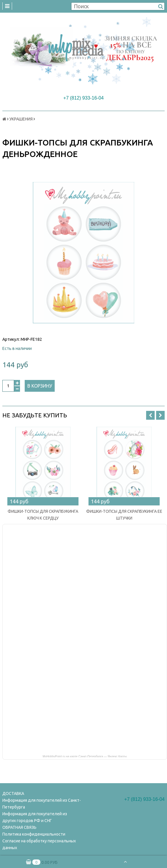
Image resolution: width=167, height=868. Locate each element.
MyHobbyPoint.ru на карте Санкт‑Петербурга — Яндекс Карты (85, 756)
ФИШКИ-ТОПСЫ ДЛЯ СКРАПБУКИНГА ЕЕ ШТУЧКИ (124, 515)
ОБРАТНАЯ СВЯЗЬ (19, 827)
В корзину (40, 386)
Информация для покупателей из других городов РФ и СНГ (35, 817)
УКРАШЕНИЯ (21, 119)
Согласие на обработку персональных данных (39, 844)
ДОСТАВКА (13, 793)
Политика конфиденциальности (34, 834)
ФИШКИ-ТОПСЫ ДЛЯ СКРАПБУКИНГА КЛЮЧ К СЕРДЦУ (43, 515)
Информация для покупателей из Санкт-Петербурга (42, 804)
